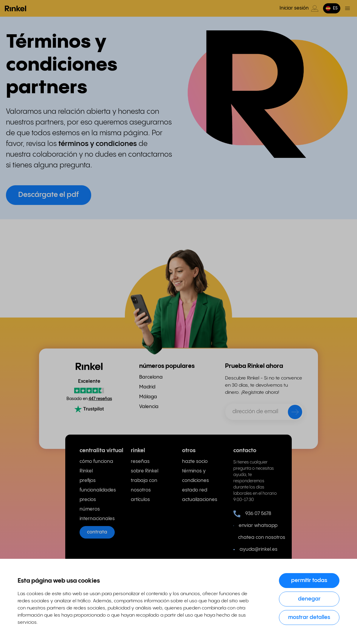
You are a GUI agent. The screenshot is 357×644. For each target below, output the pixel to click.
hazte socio (195, 462)
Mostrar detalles (309, 617)
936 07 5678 (252, 514)
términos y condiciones (195, 476)
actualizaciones (200, 500)
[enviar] (291, 413)
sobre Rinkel (145, 471)
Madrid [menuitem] (147, 387)
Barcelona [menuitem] (151, 377)
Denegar (309, 599)
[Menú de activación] (347, 8)
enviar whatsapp (255, 526)
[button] (332, 8)
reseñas (140, 462)
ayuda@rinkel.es (255, 550)
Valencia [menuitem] (149, 407)
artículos (140, 500)
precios (88, 500)
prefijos (88, 481)
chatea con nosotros (258, 538)
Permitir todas (309, 580)
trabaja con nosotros (144, 485)
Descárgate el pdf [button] (49, 195)
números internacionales (97, 514)
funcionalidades (98, 490)
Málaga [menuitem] (148, 397)
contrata (97, 532)
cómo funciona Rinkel (96, 466)
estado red (195, 490)
